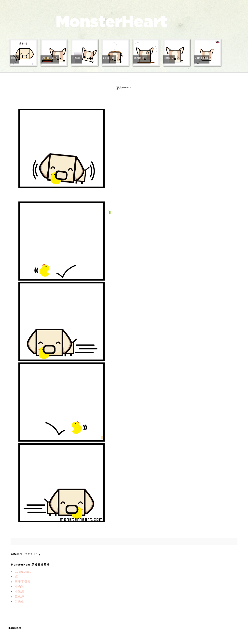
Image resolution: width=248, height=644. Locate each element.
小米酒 (20, 592)
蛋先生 (20, 602)
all (17, 577)
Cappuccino (23, 572)
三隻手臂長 (23, 582)
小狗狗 (20, 587)
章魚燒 (20, 597)
